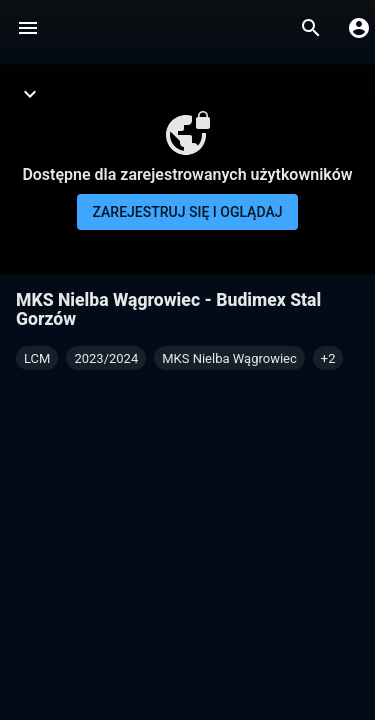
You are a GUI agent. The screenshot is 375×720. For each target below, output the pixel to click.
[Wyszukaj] (311, 28)
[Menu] (28, 28)
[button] (328, 358)
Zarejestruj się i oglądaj (188, 212)
